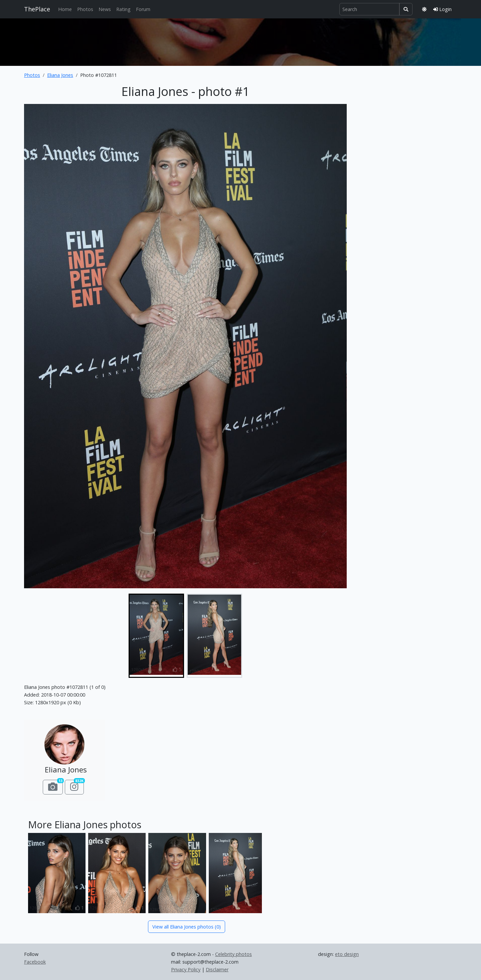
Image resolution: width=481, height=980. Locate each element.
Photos (85, 9)
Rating (123, 9)
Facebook (35, 962)
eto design (347, 954)
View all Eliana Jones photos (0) (187, 927)
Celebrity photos (233, 954)
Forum (143, 9)
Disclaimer (217, 969)
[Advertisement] (240, 41)
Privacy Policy (186, 969)
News (105, 9)
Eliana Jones (60, 75)
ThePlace (37, 9)
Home (65, 9)
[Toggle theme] (424, 9)
